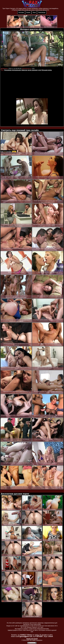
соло (40, 70)
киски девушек (33, 70)
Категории (21, 12)
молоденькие (17, 70)
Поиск (34, 12)
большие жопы (47, 70)
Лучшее (28, 12)
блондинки (8, 70)
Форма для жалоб (32, 639)
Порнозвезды (42, 12)
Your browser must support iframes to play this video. (32, 49)
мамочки (24, 70)
